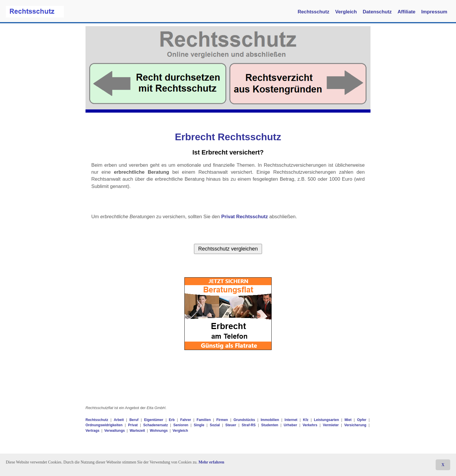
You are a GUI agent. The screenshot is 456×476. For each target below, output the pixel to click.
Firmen (222, 420)
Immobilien (270, 420)
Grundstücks (244, 420)
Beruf (134, 420)
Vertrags (92, 431)
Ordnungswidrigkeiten (104, 425)
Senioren (181, 425)
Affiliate (407, 12)
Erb (172, 420)
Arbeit (119, 420)
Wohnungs (159, 431)
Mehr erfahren (212, 462)
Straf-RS (249, 425)
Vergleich (346, 12)
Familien (204, 420)
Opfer (362, 420)
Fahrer (186, 420)
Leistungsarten (327, 420)
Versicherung (355, 425)
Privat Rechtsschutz (245, 217)
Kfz (306, 420)
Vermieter (331, 425)
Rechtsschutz (313, 12)
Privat (133, 425)
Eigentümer (154, 420)
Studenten (270, 425)
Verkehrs (310, 425)
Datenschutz (377, 12)
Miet (348, 420)
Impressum (434, 12)
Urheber (291, 425)
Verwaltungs (114, 431)
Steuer (231, 425)
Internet (291, 420)
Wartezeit (137, 431)
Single (199, 425)
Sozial (215, 425)
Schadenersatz (155, 425)
